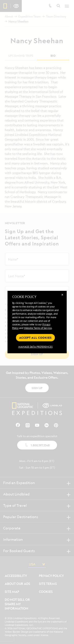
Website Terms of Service (38, 328)
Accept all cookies (35, 338)
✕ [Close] (62, 295)
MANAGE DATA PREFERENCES (35, 347)
